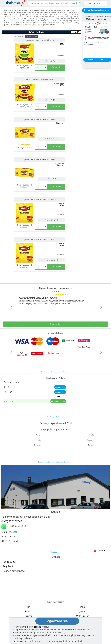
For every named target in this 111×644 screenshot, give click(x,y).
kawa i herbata (36, 32)
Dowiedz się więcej (97, 60)
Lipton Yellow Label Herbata (40, 79)
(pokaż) (13, 532)
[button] (11, 313)
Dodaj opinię (56, 324)
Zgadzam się (57, 621)
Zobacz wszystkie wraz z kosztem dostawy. (54, 462)
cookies (38, 627)
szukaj (73, 3)
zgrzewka (32, 36)
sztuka (19, 36)
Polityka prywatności (14, 571)
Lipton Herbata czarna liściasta (40, 40)
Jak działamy (9, 562)
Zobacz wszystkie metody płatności (54, 372)
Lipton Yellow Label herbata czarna (40, 199)
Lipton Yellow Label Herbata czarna (40, 119)
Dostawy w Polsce (54, 417)
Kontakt (54, 552)
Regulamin (9, 566)
